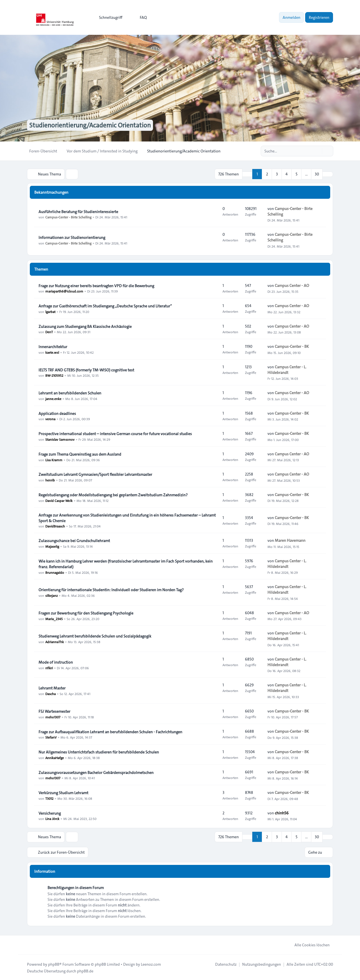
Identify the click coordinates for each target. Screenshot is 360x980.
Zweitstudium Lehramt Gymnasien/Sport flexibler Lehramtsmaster (95, 474)
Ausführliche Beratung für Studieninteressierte (78, 211)
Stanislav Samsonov (60, 439)
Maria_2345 (54, 618)
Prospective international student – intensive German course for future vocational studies (115, 433)
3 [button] (277, 174)
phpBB (54, 964)
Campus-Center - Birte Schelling (68, 217)
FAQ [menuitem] (140, 17)
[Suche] (317, 151)
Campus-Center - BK (292, 346)
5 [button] (297, 174)
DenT (49, 332)
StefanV (51, 737)
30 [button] (317, 174)
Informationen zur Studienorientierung (72, 237)
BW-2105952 (54, 375)
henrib (50, 480)
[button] (328, 174)
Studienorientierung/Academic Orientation (92, 125)
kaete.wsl (52, 352)
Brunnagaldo (55, 572)
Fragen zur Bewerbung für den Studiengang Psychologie (86, 613)
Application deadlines (57, 413)
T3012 (49, 798)
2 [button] (267, 174)
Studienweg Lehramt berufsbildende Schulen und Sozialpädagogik (95, 636)
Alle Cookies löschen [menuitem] (308, 944)
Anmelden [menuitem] (292, 17)
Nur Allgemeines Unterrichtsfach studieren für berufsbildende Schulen (99, 752)
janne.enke (53, 398)
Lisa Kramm (54, 460)
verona (50, 419)
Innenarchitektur (53, 346)
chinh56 (282, 813)
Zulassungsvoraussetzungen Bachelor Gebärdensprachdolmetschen (96, 772)
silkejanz (51, 595)
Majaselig (52, 546)
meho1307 (53, 717)
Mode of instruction (56, 662)
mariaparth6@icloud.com (64, 291)
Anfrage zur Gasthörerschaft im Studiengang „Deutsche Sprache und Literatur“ (105, 306)
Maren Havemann (290, 540)
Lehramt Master (52, 688)
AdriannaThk (55, 641)
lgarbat (50, 311)
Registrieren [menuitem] (319, 17)
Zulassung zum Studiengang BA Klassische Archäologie (85, 326)
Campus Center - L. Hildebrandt (287, 369)
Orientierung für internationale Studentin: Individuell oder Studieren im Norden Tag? (111, 590)
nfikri (49, 668)
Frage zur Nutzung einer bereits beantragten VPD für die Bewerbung (96, 285)
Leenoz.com (151, 964)
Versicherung (50, 813)
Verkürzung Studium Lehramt (63, 792)
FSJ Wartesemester (54, 711)
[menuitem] (108, 17)
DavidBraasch (55, 526)
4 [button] (287, 174)
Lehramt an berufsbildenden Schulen (70, 393)
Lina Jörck (52, 819)
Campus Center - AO (292, 285)
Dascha (50, 693)
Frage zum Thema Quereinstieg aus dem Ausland (80, 454)
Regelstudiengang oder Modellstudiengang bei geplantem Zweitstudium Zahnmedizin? (113, 495)
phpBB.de (85, 970)
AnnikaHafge (55, 757)
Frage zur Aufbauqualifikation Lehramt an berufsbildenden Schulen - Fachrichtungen (110, 732)
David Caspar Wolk (59, 500)
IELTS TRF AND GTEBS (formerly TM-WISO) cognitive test (86, 370)
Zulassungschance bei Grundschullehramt (74, 540)
